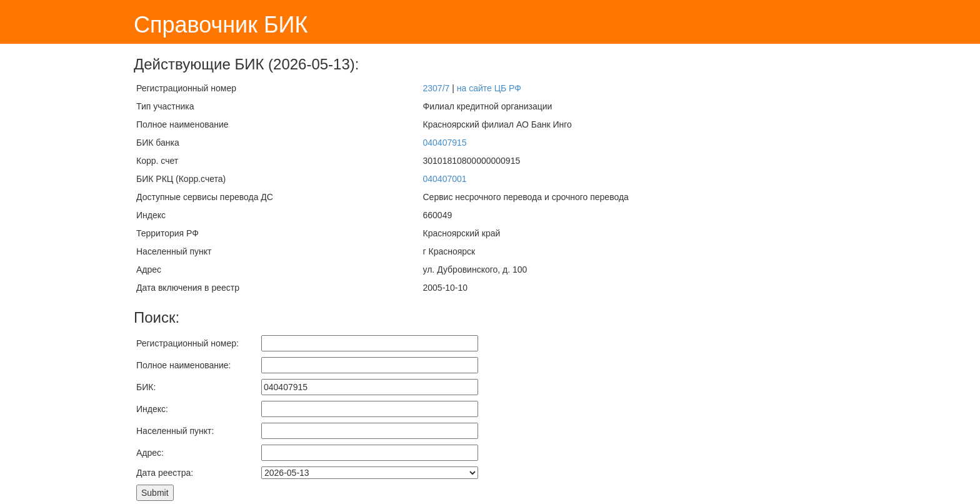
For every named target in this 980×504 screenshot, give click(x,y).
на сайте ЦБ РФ (489, 88)
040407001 (444, 179)
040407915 (444, 143)
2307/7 (436, 88)
